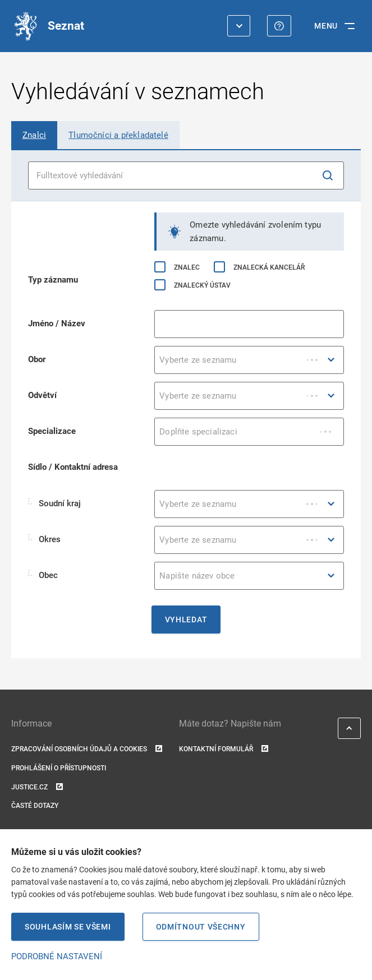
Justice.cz (37, 787)
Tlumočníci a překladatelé (118, 135)
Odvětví (42, 395)
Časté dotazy (35, 806)
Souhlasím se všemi (68, 927)
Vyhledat (186, 620)
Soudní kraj (54, 503)
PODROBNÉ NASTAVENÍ (57, 956)
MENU (326, 26)
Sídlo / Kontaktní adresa (73, 467)
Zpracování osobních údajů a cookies (87, 749)
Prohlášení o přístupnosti (59, 768)
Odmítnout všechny (201, 927)
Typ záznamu (53, 280)
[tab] (34, 135)
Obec (43, 575)
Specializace (52, 431)
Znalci (34, 135)
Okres (44, 539)
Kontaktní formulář (224, 749)
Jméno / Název (57, 323)
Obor (37, 359)
